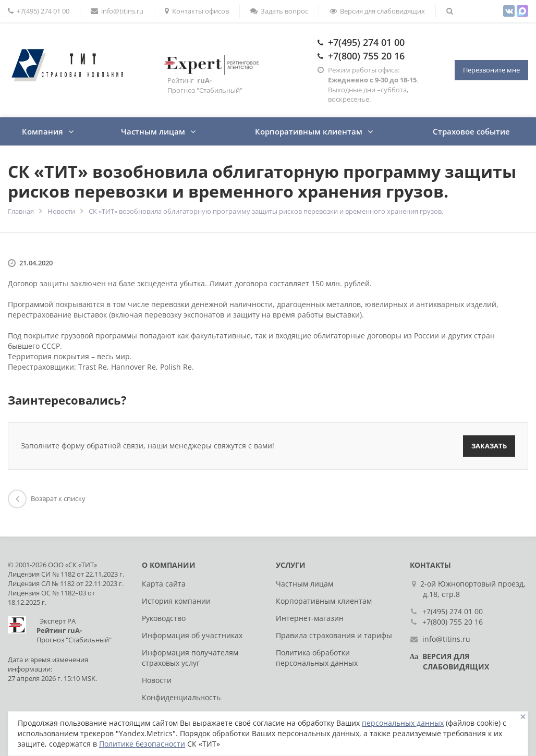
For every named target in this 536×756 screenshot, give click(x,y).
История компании (176, 601)
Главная (21, 211)
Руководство (164, 618)
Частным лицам (153, 131)
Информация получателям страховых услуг (190, 658)
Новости (61, 211)
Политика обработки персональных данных (317, 658)
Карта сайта (164, 584)
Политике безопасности (142, 744)
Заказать (489, 446)
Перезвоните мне (491, 70)
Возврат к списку (47, 498)
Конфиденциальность (181, 697)
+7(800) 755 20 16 (366, 56)
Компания (42, 131)
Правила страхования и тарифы (334, 635)
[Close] (523, 717)
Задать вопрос (279, 11)
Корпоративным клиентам (309, 131)
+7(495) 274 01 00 (366, 42)
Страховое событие (471, 131)
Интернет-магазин (310, 618)
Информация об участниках (192, 635)
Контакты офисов (197, 11)
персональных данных (403, 723)
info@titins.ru (117, 11)
